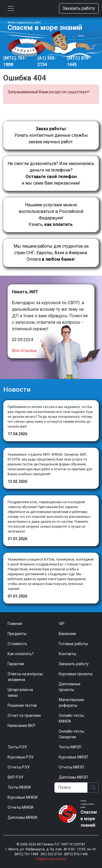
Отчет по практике (24, 715)
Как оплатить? (21, 654)
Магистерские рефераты (71, 703)
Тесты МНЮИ (19, 787)
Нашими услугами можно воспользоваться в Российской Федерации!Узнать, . (51, 215)
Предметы (17, 634)
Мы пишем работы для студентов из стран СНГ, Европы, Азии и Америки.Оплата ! (51, 253)
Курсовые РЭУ (21, 757)
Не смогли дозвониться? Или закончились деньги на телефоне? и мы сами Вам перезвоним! (51, 173)
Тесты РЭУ (17, 747)
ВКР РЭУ (16, 777)
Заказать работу (79, 8)
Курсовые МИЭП (73, 757)
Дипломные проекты (70, 687)
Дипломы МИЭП (73, 777)
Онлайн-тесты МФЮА (71, 718)
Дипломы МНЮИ (22, 817)
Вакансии (67, 634)
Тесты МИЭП (70, 747)
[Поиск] (71, 788)
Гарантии (16, 664)
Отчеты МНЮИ (21, 807)
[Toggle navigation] (11, 8)
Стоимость (17, 644)
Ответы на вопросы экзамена (25, 677)
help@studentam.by (51, 859)
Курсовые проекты (76, 674)
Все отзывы (24, 351)
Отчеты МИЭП (71, 767)
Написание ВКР (21, 726)
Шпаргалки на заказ (20, 693)
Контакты (67, 654)
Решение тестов (22, 705)
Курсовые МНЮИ (23, 797)
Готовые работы (73, 644)
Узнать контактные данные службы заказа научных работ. (51, 135)
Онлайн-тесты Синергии (71, 734)
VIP (62, 624)
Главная (15, 624)
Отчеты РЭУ (19, 767)
